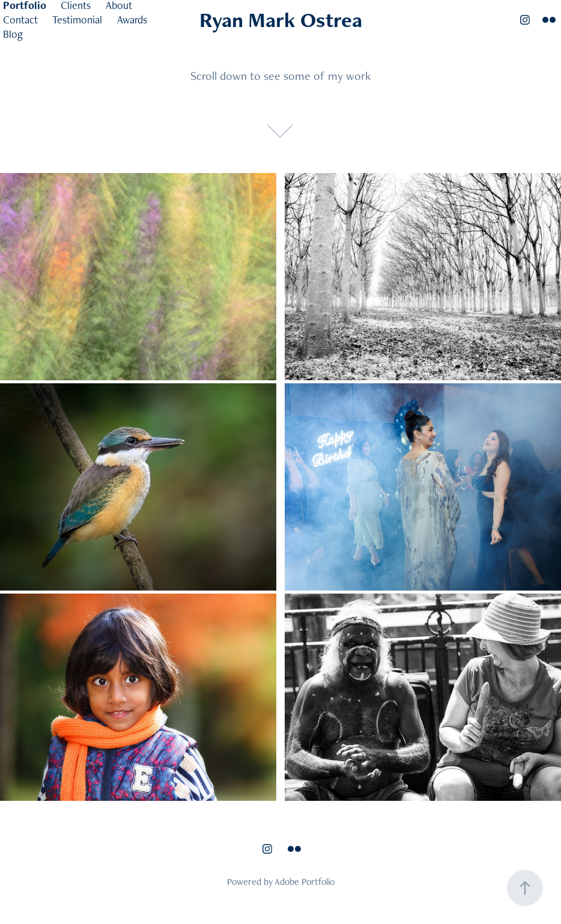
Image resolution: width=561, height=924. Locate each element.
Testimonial (77, 20)
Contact (20, 20)
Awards (132, 20)
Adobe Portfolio (305, 882)
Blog (13, 34)
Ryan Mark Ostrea (281, 20)
